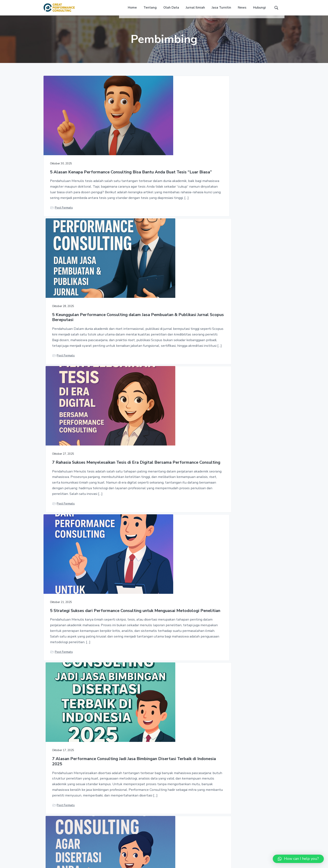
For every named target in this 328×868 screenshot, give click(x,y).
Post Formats (64, 248)
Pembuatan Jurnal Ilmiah (143, 814)
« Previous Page (132, 679)
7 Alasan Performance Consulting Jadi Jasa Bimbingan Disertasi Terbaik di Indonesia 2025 (162, 345)
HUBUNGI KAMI (261, 736)
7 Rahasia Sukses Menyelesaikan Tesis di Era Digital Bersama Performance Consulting (246, 150)
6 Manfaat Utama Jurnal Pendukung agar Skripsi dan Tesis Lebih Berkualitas (242, 494)
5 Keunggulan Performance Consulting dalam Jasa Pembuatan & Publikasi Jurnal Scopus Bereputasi (161, 153)
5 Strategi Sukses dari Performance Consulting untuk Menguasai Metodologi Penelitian (80, 345)
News (213, 814)
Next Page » (198, 679)
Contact (214, 822)
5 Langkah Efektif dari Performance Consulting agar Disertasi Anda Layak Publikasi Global (245, 345)
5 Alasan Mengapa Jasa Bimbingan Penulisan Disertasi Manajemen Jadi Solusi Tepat (162, 540)
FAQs (212, 806)
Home (213, 798)
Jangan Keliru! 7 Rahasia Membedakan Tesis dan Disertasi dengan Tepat (73, 540)
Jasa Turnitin (135, 798)
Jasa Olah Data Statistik (143, 806)
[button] (298, 859)
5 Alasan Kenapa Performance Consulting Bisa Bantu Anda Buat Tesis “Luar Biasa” (80, 150)
